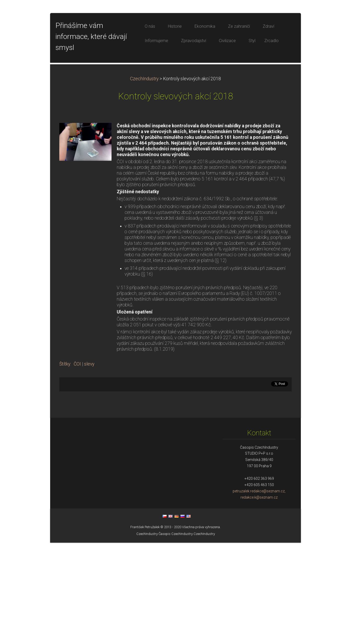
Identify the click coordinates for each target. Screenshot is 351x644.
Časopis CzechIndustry (176, 635)
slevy (89, 465)
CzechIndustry (144, 180)
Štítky (65, 465)
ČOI (77, 465)
